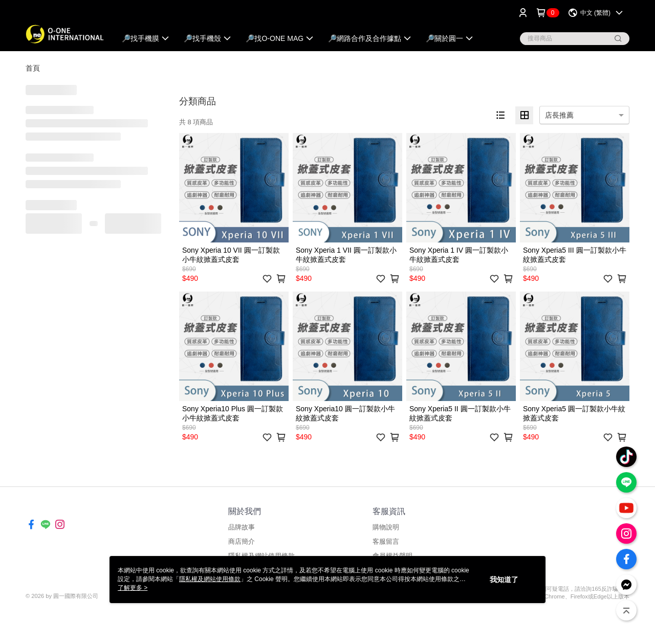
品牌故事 (242, 527)
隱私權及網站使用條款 (210, 579)
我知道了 (504, 580)
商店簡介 (242, 541)
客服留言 (386, 541)
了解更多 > (133, 588)
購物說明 (386, 527)
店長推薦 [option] (559, 115)
